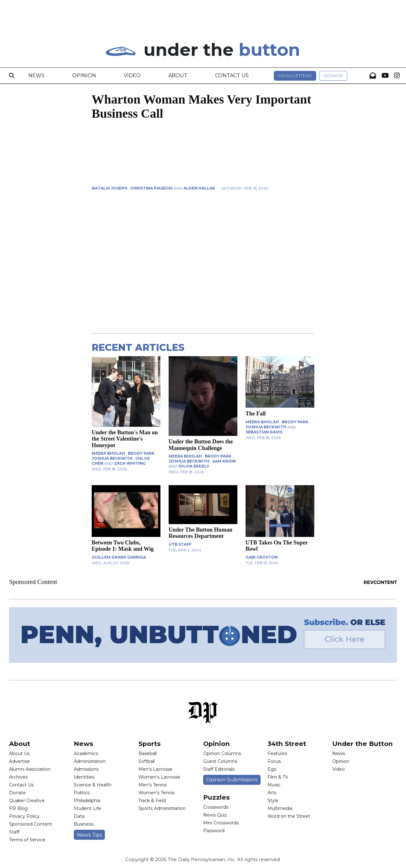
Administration (90, 761)
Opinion (84, 75)
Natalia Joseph (110, 188)
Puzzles (217, 797)
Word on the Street (289, 816)
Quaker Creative (27, 801)
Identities (84, 777)
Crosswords (216, 807)
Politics (82, 793)
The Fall (256, 414)
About (178, 75)
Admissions (86, 769)
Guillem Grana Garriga (119, 557)
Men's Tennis (153, 785)
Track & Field (152, 801)
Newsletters (295, 76)
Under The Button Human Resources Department (200, 533)
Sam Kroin (224, 461)
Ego (272, 769)
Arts (272, 793)
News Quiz (215, 815)
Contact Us (232, 75)
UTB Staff (180, 544)
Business (84, 824)
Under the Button (363, 744)
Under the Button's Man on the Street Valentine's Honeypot (125, 439)
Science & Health (93, 785)
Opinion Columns (222, 753)
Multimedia (280, 808)
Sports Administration (162, 808)
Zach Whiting (130, 463)
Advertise (19, 761)
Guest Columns (220, 761)
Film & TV (278, 777)
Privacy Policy (24, 816)
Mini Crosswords (221, 823)
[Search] (12, 76)
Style (273, 801)
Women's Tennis (157, 793)
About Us (19, 753)
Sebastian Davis (264, 432)
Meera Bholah (108, 453)
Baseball (148, 753)
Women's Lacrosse (159, 777)
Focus (274, 761)
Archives (18, 777)
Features (277, 753)
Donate (333, 76)
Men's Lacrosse (155, 769)
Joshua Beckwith (112, 458)
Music (274, 785)
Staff (14, 832)
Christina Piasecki (152, 188)
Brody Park (141, 453)
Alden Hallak (199, 188)
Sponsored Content (31, 824)
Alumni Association (30, 769)
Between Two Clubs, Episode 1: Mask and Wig (123, 546)
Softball (147, 761)
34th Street (287, 744)
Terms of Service (27, 840)
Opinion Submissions (232, 780)
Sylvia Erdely (194, 466)
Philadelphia (87, 801)
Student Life (87, 808)
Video (132, 75)
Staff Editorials (219, 769)
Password (214, 831)
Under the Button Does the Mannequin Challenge (201, 445)
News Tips (89, 835)
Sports (150, 744)
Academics (86, 753)
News (36, 75)
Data (79, 816)
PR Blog (18, 808)
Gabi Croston (262, 557)
